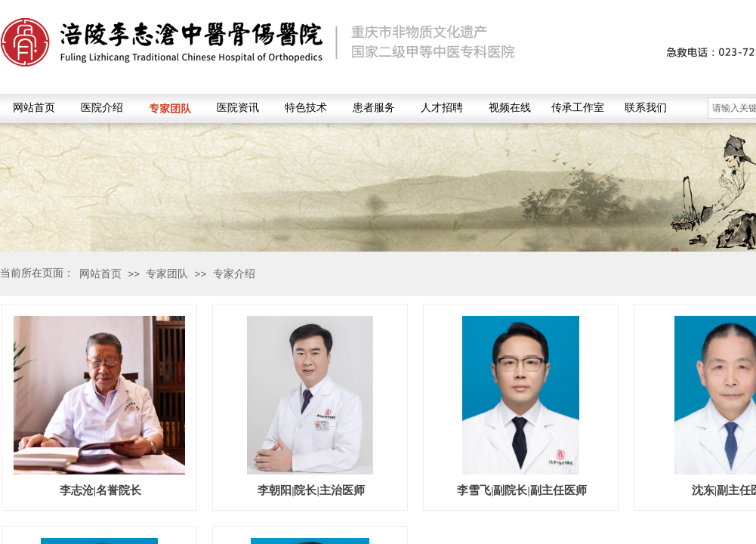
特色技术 (306, 108)
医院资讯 (238, 108)
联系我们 (646, 108)
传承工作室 (578, 108)
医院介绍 (102, 108)
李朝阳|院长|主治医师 (311, 490)
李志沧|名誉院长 (100, 490)
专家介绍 (234, 274)
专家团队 (170, 108)
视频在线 (510, 108)
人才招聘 (442, 108)
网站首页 (34, 108)
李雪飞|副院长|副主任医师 (522, 490)
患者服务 (374, 108)
